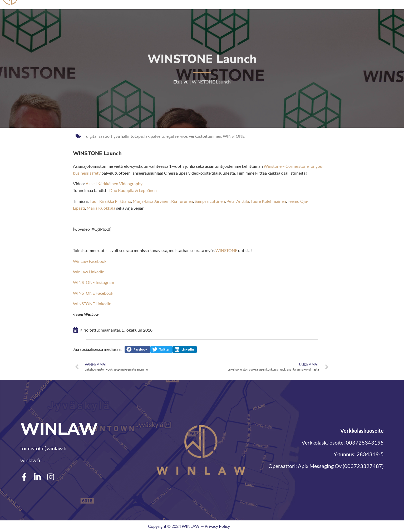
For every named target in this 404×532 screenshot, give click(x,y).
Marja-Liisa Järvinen (151, 201)
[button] (137, 349)
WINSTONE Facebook (93, 293)
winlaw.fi (30, 460)
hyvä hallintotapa (127, 136)
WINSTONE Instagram (93, 282)
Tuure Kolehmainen (268, 201)
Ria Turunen (182, 201)
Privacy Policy (217, 526)
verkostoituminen (205, 136)
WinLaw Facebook (90, 261)
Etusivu (181, 82)
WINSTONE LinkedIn (92, 304)
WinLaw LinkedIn (89, 272)
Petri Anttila (238, 201)
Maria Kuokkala (101, 208)
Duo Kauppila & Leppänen (133, 190)
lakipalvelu (154, 136)
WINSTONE (234, 136)
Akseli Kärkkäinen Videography (114, 183)
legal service (176, 136)
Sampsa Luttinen (210, 201)
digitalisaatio (98, 136)
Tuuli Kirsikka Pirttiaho (110, 201)
